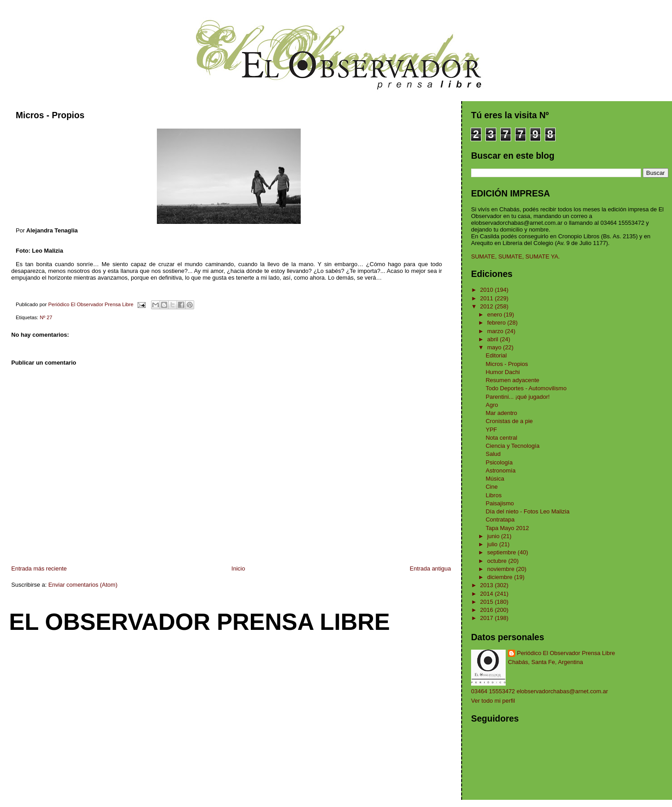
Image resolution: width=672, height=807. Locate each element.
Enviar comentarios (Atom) (83, 585)
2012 (487, 306)
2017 (487, 618)
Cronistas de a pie (509, 421)
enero (496, 314)
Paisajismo (500, 503)
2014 (487, 594)
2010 (487, 290)
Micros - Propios (507, 364)
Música (495, 479)
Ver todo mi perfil (493, 701)
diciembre (501, 577)
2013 (487, 585)
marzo (496, 331)
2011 (487, 298)
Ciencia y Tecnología (512, 446)
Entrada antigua (431, 568)
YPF (491, 430)
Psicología (499, 462)
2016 (487, 610)
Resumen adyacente (512, 380)
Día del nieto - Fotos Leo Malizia (527, 511)
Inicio (238, 568)
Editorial (496, 355)
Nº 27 (46, 317)
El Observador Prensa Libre (200, 622)
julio (493, 544)
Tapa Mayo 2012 (507, 528)
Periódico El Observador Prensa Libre (566, 653)
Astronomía (500, 470)
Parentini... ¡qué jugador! (517, 397)
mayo (495, 347)
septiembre (503, 552)
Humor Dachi (503, 372)
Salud (493, 454)
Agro (492, 405)
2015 (487, 602)
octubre (498, 561)
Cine (492, 487)
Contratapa (500, 519)
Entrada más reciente (39, 568)
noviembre (502, 569)
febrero (497, 323)
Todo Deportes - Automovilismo (526, 388)
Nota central (501, 438)
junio (494, 536)
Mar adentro (501, 413)
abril (494, 339)
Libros (493, 495)
